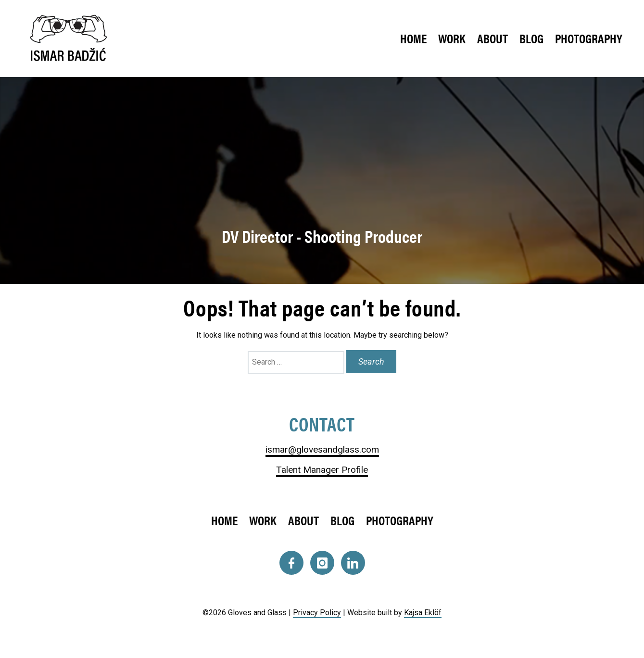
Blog (531, 38)
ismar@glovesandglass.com (322, 449)
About (492, 38)
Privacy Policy (317, 613)
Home (413, 38)
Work (452, 38)
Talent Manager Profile (322, 470)
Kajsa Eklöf (423, 613)
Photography (589, 38)
